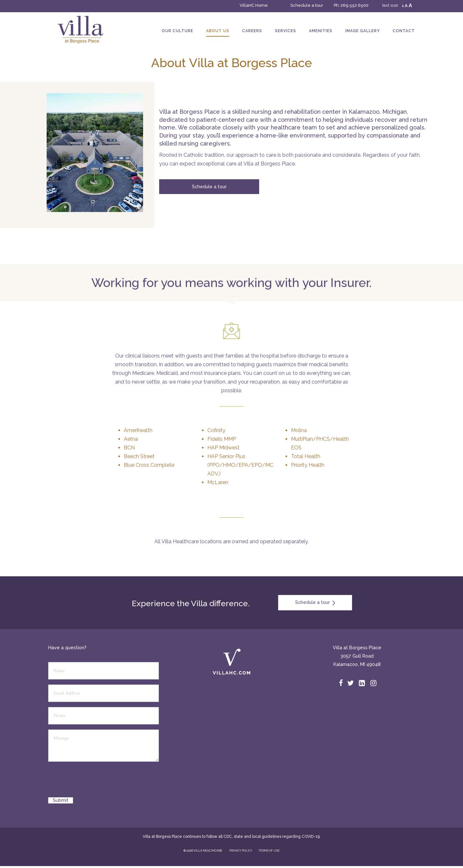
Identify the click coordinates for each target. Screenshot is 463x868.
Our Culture (177, 31)
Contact (404, 31)
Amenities (321, 31)
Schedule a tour (307, 5)
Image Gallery (363, 31)
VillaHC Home (254, 5)
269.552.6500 (354, 5)
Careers (252, 31)
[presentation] (97, 782)
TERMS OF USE (269, 851)
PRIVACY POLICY (241, 851)
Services (286, 31)
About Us (218, 31)
